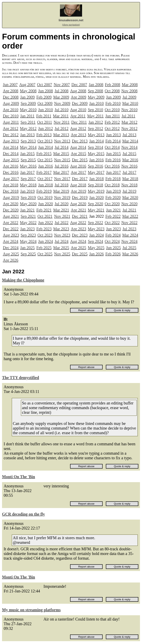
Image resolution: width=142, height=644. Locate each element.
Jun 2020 (46, 204)
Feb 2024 (113, 235)
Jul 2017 (129, 172)
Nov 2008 (129, 91)
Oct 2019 (45, 197)
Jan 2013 (27, 135)
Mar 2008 (130, 85)
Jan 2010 (96, 103)
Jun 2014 (46, 147)
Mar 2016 (130, 160)
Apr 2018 (11, 185)
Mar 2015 (61, 154)
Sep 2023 (28, 235)
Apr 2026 (11, 260)
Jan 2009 (27, 97)
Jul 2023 (129, 229)
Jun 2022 (46, 223)
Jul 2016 (62, 166)
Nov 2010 (129, 110)
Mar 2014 (130, 141)
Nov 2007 (62, 85)
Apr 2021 (78, 210)
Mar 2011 (61, 116)
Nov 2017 (62, 179)
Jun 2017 (113, 172)
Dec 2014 (11, 154)
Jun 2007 (10, 85)
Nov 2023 (62, 235)
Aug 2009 (11, 103)
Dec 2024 (11, 248)
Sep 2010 (95, 110)
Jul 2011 (128, 116)
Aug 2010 (78, 110)
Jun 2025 (113, 248)
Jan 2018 (96, 179)
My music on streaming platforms (31, 610)
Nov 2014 (129, 147)
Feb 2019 (44, 191)
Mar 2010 (130, 103)
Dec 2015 (80, 160)
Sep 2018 (95, 185)
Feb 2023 (44, 229)
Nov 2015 (62, 160)
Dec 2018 (11, 191)
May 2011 (95, 116)
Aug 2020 (78, 204)
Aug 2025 (11, 254)
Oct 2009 (45, 103)
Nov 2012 (129, 128)
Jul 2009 (129, 97)
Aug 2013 (11, 141)
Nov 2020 (129, 204)
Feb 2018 (113, 179)
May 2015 (96, 154)
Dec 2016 (11, 172)
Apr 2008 (11, 91)
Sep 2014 (95, 147)
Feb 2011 (44, 116)
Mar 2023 (61, 229)
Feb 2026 (113, 254)
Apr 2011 (78, 116)
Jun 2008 (46, 91)
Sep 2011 (28, 122)
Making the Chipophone (23, 280)
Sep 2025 (28, 254)
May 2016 (28, 166)
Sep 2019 (28, 197)
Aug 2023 (11, 235)
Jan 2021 (27, 210)
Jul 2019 (129, 191)
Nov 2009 (62, 103)
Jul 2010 (62, 110)
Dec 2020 (11, 210)
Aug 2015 (11, 160)
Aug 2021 (11, 216)
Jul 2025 (129, 248)
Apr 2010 (11, 110)
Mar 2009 (61, 97)
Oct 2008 (112, 91)
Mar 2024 (130, 235)
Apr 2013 (78, 135)
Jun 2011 (113, 116)
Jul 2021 (129, 210)
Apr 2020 (11, 204)
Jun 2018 (46, 185)
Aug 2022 (78, 223)
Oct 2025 (45, 254)
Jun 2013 (113, 135)
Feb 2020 (113, 197)
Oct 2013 (45, 141)
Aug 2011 (11, 122)
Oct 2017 (45, 179)
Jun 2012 (46, 128)
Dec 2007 (79, 85)
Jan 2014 (96, 141)
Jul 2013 (129, 135)
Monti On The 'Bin (18, 477)
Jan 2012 (96, 122)
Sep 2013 (28, 141)
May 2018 (28, 185)
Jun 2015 (113, 154)
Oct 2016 (112, 166)
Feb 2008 (112, 85)
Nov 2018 (129, 185)
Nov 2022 (129, 223)
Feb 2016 (113, 160)
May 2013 (96, 135)
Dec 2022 (11, 229)
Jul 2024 (62, 241)
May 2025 (96, 248)
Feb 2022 (113, 216)
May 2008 (28, 91)
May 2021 (96, 210)
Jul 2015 (129, 154)
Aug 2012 (78, 128)
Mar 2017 (61, 172)
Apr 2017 (78, 172)
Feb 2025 (44, 248)
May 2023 (96, 229)
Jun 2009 (113, 97)
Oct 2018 (112, 185)
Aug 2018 (78, 185)
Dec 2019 (80, 197)
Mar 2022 (130, 216)
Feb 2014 (113, 141)
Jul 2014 (62, 147)
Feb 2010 (113, 103)
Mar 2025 (61, 248)
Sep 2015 (28, 160)
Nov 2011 (62, 122)
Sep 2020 (95, 204)
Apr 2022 (11, 223)
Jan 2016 (96, 160)
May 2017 (96, 172)
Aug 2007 (27, 85)
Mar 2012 (129, 122)
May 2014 (28, 147)
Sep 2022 (95, 223)
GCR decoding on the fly (23, 514)
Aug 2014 (78, 147)
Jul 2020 (62, 204)
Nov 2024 (129, 241)
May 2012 (28, 128)
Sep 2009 (28, 103)
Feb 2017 (44, 172)
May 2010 (28, 110)
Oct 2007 (44, 85)
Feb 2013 (44, 135)
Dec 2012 (11, 135)
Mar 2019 (61, 191)
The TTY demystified (21, 378)
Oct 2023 (45, 235)
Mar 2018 (130, 179)
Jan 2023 (27, 229)
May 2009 (96, 97)
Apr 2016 (11, 166)
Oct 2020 (112, 204)
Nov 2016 (129, 166)
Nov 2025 (62, 254)
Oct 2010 (112, 110)
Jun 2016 (46, 166)
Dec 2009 (80, 103)
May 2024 (28, 241)
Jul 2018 (62, 185)
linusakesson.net (71, 20)
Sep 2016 (95, 166)
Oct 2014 (112, 147)
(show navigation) (71, 25)
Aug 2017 (11, 179)
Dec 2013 (80, 141)
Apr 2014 (11, 147)
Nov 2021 (62, 216)
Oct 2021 (45, 216)
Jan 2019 (27, 191)
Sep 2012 (95, 128)
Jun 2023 (113, 229)
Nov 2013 (62, 141)
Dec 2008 (11, 97)
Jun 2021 (113, 210)
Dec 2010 (11, 116)
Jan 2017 (27, 172)
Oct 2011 (45, 122)
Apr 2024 (11, 241)
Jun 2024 (46, 241)
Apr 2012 (11, 128)
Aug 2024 (78, 241)
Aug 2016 (78, 166)
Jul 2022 (62, 223)
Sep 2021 (28, 216)
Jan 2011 (27, 116)
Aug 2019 (11, 197)
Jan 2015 (27, 154)
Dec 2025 (80, 254)
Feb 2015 (44, 154)
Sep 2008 (95, 91)
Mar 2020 (130, 197)
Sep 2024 (95, 241)
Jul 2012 (62, 128)
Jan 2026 (96, 254)
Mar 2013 (61, 135)
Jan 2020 (96, 197)
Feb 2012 (112, 122)
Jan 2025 (27, 248)
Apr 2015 (78, 154)
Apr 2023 (78, 229)
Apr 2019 (78, 191)
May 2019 (96, 191)
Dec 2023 (80, 235)
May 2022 (28, 223)
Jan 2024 (96, 235)
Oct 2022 (112, 223)
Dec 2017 (80, 179)
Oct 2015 (45, 160)
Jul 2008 (62, 91)
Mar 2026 (130, 254)
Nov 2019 (62, 197)
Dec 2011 (79, 122)
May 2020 (28, 204)
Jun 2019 (113, 191)
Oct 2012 (112, 128)
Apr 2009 (78, 97)
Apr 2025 (78, 248)
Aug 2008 (78, 91)
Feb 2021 (44, 210)
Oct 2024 (112, 241)
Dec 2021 (80, 216)
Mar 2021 (61, 210)
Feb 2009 (44, 97)
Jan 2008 (96, 85)
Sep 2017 (28, 179)
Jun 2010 (46, 110)
